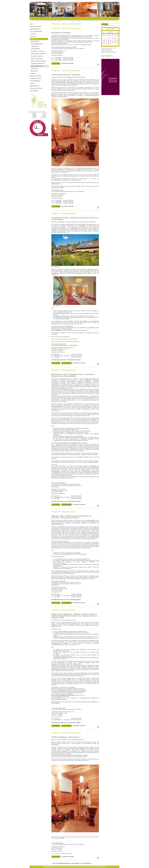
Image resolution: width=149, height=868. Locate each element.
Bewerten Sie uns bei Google (109, 52)
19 (117, 40)
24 (113, 42)
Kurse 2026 (33, 34)
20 (104, 42)
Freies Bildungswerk (35, 81)
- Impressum (109, 48)
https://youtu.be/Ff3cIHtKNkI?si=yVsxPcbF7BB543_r (65, 339)
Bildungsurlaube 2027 (36, 29)
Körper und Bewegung (37, 59)
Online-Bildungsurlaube (37, 44)
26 (117, 42)
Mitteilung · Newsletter (36, 76)
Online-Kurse (34, 69)
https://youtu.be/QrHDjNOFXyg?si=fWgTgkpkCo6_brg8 (65, 342)
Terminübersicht (34, 71)
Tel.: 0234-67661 (86, 867)
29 (108, 44)
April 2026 (110, 32)
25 (115, 42)
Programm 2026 (110, 29)
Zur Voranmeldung (66, 363)
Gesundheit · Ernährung (37, 56)
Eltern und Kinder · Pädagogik (39, 61)
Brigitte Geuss (60, 190)
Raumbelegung (34, 91)
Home (32, 24)
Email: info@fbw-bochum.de (98, 867)
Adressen (32, 83)
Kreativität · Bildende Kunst (38, 64)
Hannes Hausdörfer (71, 47)
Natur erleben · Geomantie (38, 51)
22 (108, 42)
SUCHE (105, 24)
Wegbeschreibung (35, 86)
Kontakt (103, 48)
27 (104, 44)
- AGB (114, 48)
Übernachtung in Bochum (36, 88)
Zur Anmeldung (56, 63)
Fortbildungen (34, 46)
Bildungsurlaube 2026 (36, 27)
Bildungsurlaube (35, 41)
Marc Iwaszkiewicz (61, 344)
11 (115, 39)
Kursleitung (33, 73)
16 (111, 40)
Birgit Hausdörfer (60, 47)
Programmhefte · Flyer (36, 78)
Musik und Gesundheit (37, 66)
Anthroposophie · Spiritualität (38, 54)
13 (104, 40)
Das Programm (107, 56)
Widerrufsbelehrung (106, 50)
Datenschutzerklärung (107, 51)
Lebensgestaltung (35, 49)
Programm (33, 39)
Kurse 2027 (33, 36)
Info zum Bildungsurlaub (36, 31)
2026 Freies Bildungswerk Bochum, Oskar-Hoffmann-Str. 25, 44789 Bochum (72, 863)
